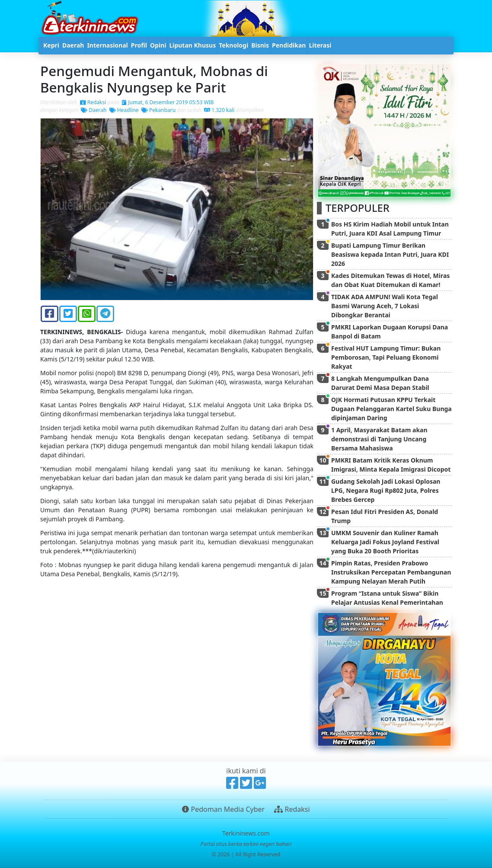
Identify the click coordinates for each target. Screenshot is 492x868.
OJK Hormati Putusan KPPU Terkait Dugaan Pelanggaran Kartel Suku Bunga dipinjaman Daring (391, 409)
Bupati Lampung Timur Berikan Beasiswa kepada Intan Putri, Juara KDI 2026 (390, 254)
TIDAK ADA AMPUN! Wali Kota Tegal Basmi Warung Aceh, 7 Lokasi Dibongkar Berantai (385, 306)
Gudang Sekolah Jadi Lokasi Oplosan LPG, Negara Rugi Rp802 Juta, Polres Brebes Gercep (386, 490)
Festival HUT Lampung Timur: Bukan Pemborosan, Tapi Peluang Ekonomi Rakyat (386, 357)
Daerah (94, 110)
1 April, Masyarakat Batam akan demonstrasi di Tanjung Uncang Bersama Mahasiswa (379, 439)
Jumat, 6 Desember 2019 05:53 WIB (168, 102)
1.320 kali (219, 110)
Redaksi (93, 102)
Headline (124, 110)
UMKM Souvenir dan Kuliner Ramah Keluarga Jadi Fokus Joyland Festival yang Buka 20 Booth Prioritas (385, 542)
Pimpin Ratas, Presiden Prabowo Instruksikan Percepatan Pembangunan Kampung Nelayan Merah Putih (391, 572)
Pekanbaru (158, 110)
